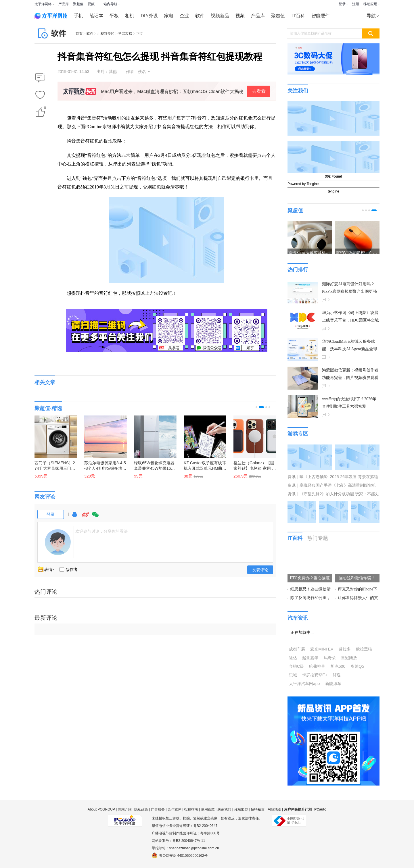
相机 (130, 16)
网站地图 (274, 809)
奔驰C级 (296, 666)
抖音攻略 (125, 34)
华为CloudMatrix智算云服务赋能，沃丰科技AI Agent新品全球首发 (350, 346)
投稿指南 (191, 809)
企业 (184, 16)
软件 (200, 16)
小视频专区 (106, 34)
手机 (78, 16)
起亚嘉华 (310, 658)
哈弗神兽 (317, 666)
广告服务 (158, 809)
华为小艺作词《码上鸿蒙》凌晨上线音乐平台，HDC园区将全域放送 (350, 317)
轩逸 (337, 675)
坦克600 (338, 666)
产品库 (64, 4)
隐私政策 (141, 809)
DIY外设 (149, 16)
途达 (293, 658)
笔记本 (96, 16)
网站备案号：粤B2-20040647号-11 (178, 841)
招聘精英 (258, 809)
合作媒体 (175, 809)
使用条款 (208, 809)
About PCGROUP (101, 809)
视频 (91, 4)
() (45, 109)
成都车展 (297, 649)
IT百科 (298, 16)
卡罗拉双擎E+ (315, 675)
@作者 (72, 569)
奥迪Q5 (358, 666)
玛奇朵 (330, 658)
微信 (95, 517)
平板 (114, 16)
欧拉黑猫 (364, 649)
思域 (293, 675)
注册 (356, 4)
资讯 (292, 477)
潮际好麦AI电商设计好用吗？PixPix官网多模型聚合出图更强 (349, 288)
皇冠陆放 (349, 658)
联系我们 (224, 809)
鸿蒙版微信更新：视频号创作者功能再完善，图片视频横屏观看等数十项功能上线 (350, 375)
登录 (342, 4)
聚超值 (78, 4)
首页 (79, 34)
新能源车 (333, 684)
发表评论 (260, 570)
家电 (169, 16)
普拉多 (345, 649)
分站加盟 (241, 809)
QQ (75, 517)
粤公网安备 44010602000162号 (180, 855)
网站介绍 (125, 809)
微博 (85, 517)
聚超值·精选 (48, 408)
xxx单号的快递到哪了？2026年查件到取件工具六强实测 (349, 403)
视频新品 (220, 16)
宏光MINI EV (322, 649)
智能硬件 (321, 16)
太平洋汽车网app (304, 684)
